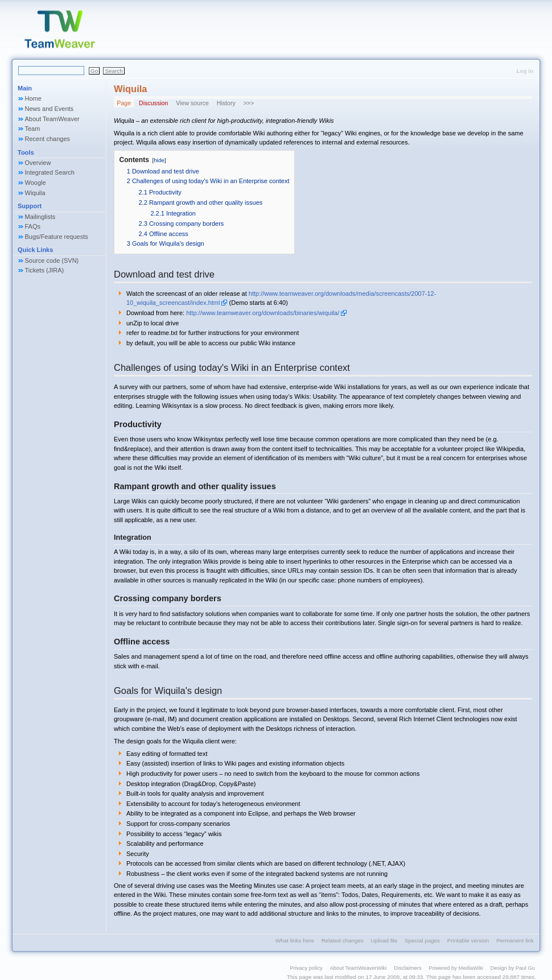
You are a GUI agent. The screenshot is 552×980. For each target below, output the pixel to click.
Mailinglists (40, 217)
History (226, 103)
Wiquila (35, 193)
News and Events (50, 109)
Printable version (468, 940)
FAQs (33, 226)
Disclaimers (408, 968)
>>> (249, 103)
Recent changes (48, 139)
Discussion (153, 103)
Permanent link (515, 940)
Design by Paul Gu (513, 968)
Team (33, 129)
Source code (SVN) (52, 260)
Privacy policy (306, 968)
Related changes (343, 940)
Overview (38, 163)
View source (192, 103)
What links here (295, 940)
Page (124, 103)
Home (33, 98)
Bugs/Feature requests (57, 237)
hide (159, 160)
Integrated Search (50, 172)
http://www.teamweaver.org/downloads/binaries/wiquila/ (263, 313)
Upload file (384, 940)
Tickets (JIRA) (45, 270)
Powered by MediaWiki (456, 968)
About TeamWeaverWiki (359, 968)
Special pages (422, 940)
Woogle (36, 183)
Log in (525, 71)
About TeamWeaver (52, 119)
